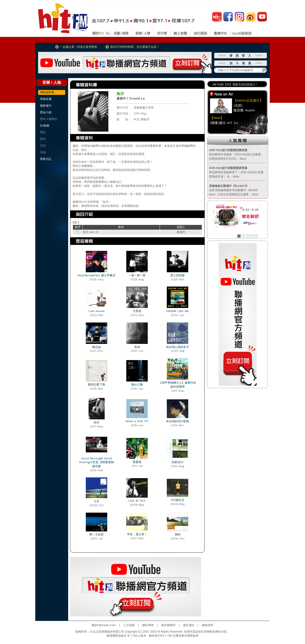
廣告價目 (189, 625)
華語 (43, 132)
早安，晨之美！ (137, 534)
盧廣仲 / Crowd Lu (131, 98)
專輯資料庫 (47, 92)
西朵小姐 (46, 112)
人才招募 (129, 625)
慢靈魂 (137, 462)
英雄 (137, 347)
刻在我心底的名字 (178, 347)
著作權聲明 (168, 625)
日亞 (43, 146)
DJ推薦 (45, 126)
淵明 (178, 535)
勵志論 (97, 347)
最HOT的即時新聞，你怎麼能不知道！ (135, 47)
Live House (97, 311)
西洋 (43, 139)
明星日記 (46, 159)
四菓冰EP (178, 462)
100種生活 (178, 500)
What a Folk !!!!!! (137, 421)
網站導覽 (148, 625)
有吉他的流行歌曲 (178, 421)
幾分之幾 (137, 385)
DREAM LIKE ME (178, 311)
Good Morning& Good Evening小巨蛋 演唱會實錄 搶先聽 (97, 462)
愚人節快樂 (178, 275)
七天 (97, 501)
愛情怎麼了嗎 (97, 385)
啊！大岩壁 (97, 535)
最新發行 (46, 106)
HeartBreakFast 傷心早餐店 (97, 275)
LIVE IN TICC (137, 501)
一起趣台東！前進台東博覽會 (79, 47)
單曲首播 (46, 99)
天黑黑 (137, 311)
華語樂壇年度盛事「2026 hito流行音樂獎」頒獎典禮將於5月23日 (236, 154)
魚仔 (97, 422)
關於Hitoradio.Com (104, 625)
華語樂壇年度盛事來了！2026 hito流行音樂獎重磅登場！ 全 (236, 172)
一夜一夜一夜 (137, 275)
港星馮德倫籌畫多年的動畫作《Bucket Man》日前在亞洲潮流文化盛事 (234, 190)
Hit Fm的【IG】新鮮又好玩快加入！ (235, 84)
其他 (43, 152)
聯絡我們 (208, 625)
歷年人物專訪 (49, 119)
